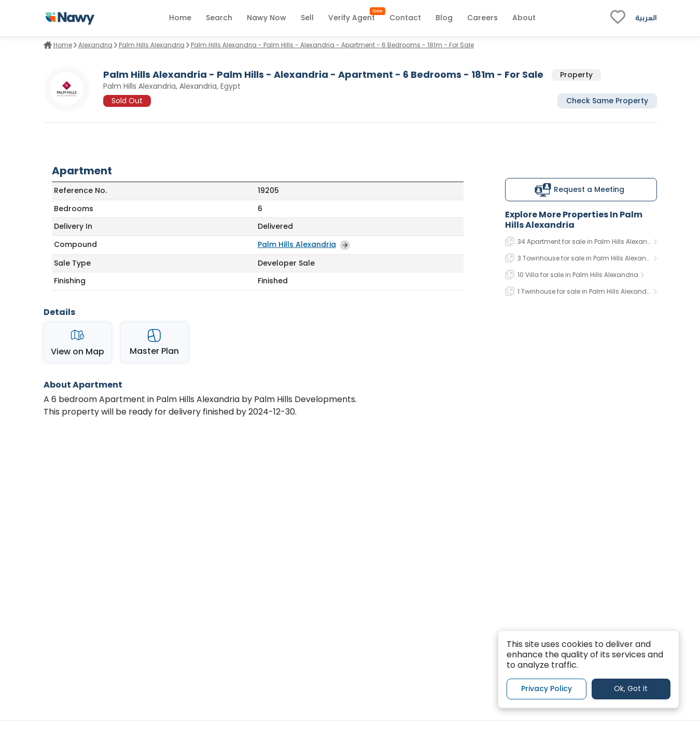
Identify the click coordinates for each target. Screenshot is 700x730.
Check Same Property (607, 101)
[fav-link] (618, 18)
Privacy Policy (547, 688)
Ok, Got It (631, 688)
